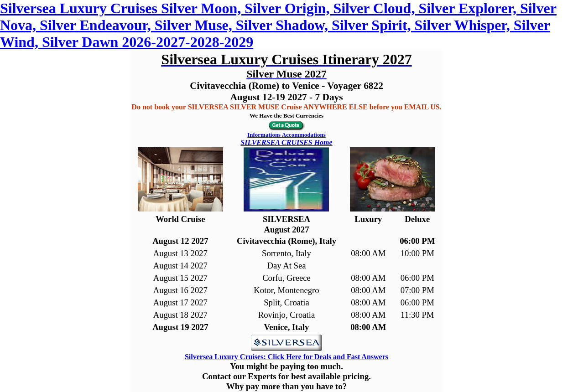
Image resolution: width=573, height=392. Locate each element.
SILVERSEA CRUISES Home (286, 142)
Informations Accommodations (286, 135)
